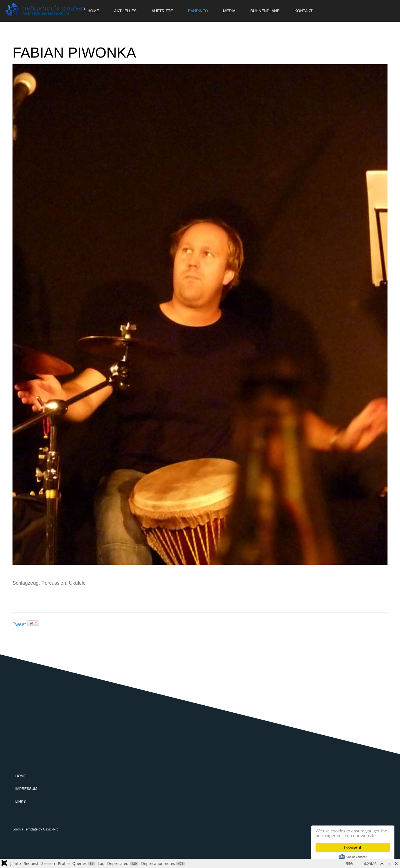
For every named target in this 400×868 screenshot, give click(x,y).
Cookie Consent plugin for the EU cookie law (353, 857)
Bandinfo (198, 11)
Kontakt (303, 11)
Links (21, 801)
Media (229, 11)
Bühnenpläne (265, 11)
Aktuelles (125, 11)
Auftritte (162, 11)
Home (21, 776)
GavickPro (51, 829)
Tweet (19, 624)
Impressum (26, 789)
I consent (353, 847)
